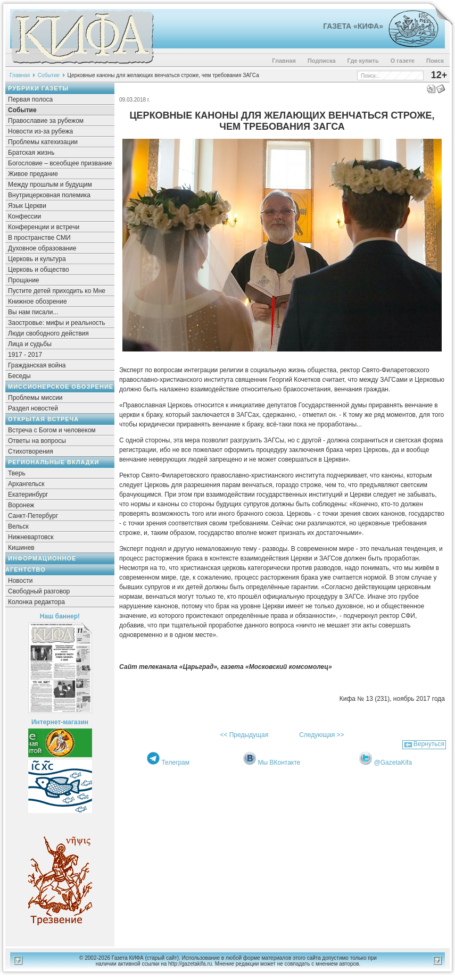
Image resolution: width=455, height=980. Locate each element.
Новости (20, 581)
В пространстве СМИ (39, 238)
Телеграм (175, 763)
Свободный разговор (39, 591)
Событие (49, 75)
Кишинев (21, 548)
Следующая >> (321, 735)
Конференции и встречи (44, 227)
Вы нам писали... (33, 312)
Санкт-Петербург (33, 516)
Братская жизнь (31, 153)
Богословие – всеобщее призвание (60, 163)
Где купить (363, 61)
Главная (284, 61)
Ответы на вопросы (37, 441)
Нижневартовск (31, 537)
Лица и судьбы (30, 344)
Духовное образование (42, 248)
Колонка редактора (36, 602)
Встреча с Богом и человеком (52, 430)
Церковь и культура (37, 259)
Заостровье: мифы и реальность (57, 323)
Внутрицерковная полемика (49, 195)
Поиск (435, 61)
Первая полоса (30, 99)
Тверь (17, 473)
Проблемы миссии (35, 398)
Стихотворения (31, 451)
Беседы (19, 376)
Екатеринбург (28, 495)
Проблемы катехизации (43, 142)
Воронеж (21, 505)
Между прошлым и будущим (50, 185)
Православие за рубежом (46, 121)
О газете (403, 61)
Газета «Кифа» (353, 26)
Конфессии (24, 216)
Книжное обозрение (38, 301)
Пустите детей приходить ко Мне (57, 291)
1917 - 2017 (25, 355)
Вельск (18, 526)
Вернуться (429, 744)
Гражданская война (37, 365)
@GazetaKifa (393, 763)
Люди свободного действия (48, 333)
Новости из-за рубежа (40, 131)
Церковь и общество (39, 270)
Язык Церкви (27, 206)
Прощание (24, 280)
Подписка (322, 61)
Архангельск (26, 484)
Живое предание (33, 174)
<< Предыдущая (244, 735)
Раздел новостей (33, 408)
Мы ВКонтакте (279, 763)
